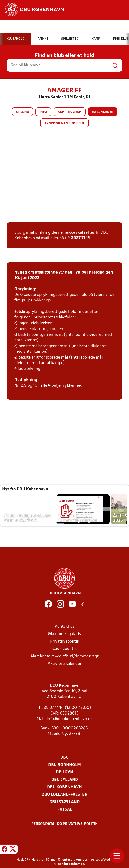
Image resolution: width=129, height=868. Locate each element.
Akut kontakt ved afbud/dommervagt (64, 656)
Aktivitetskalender (65, 664)
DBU (64, 758)
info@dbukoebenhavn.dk (70, 719)
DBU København (64, 787)
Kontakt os (65, 627)
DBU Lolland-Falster (64, 795)
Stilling (23, 112)
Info (43, 112)
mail (45, 238)
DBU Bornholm (64, 765)
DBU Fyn (64, 772)
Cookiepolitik (64, 649)
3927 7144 (81, 238)
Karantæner (103, 112)
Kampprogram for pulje (64, 123)
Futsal (65, 810)
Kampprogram (70, 112)
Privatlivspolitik (65, 641)
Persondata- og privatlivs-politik (64, 824)
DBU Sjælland (64, 802)
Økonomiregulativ (65, 634)
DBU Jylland (65, 780)
